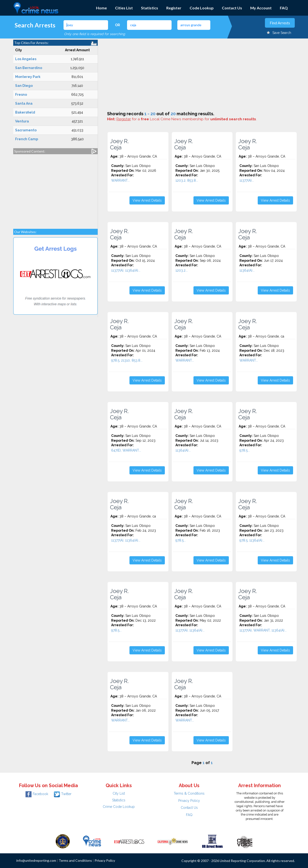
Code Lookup (202, 8)
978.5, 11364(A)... (252, 540)
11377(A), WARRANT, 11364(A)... (263, 630)
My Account (261, 8)
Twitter (63, 794)
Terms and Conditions (75, 860)
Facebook (37, 794)
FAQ (284, 8)
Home (101, 8)
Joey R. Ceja (119, 144)
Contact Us (232, 8)
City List (119, 793)
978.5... (245, 450)
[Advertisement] (55, 189)
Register (174, 8)
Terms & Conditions (189, 793)
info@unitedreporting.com (36, 860)
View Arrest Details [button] (147, 200)
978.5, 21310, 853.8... (127, 360)
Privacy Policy (189, 801)
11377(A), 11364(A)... (126, 270)
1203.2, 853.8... (187, 180)
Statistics (150, 8)
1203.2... (182, 270)
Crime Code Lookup (119, 807)
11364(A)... (247, 270)
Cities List (124, 8)
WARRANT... (120, 180)
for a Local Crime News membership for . (187, 119)
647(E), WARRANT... (126, 450)
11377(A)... (247, 180)
